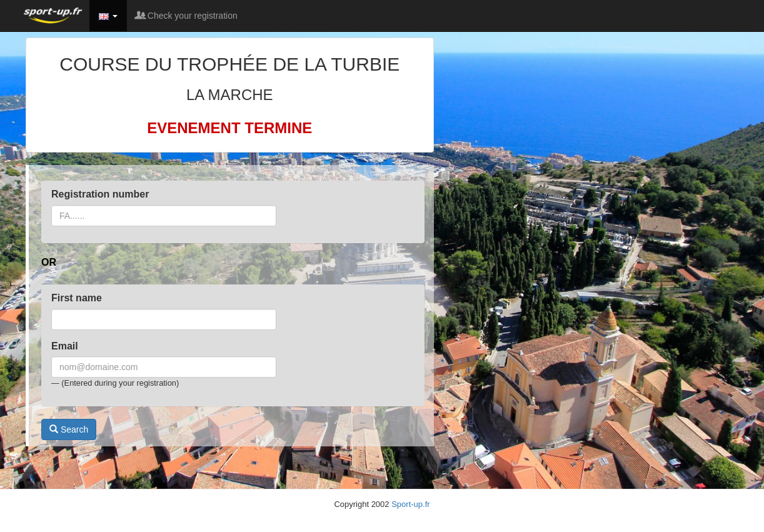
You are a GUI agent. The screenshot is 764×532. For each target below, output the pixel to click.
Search (69, 429)
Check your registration (187, 16)
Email (65, 346)
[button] (108, 16)
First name (77, 298)
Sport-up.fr (410, 504)
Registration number (100, 194)
